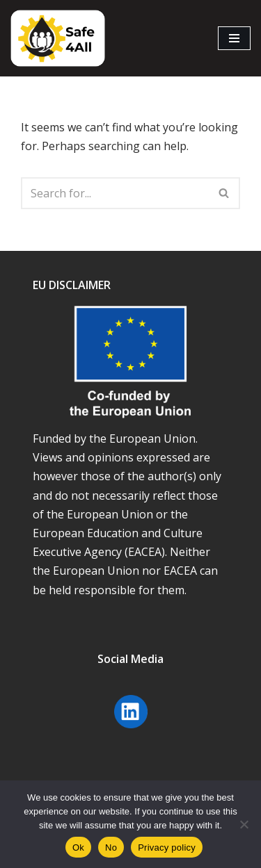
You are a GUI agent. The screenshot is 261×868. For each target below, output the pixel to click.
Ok (78, 847)
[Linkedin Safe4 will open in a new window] (131, 730)
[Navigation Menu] (234, 38)
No (111, 847)
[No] (244, 824)
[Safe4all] (58, 38)
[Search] (115, 193)
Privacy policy (167, 847)
